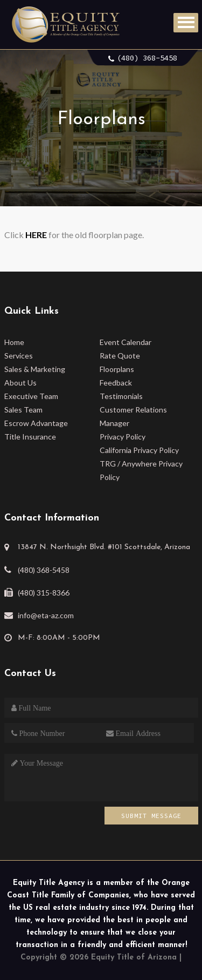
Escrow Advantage (36, 423)
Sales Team (23, 410)
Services (19, 356)
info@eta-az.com (46, 615)
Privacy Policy (123, 437)
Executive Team (31, 396)
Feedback (116, 383)
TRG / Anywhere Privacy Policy (141, 470)
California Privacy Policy (139, 450)
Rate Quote (120, 356)
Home (14, 342)
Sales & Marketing (35, 369)
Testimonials (121, 396)
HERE (36, 235)
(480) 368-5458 (147, 58)
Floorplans (117, 369)
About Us (20, 383)
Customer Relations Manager (133, 416)
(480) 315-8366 (44, 593)
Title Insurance (30, 437)
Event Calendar (126, 342)
